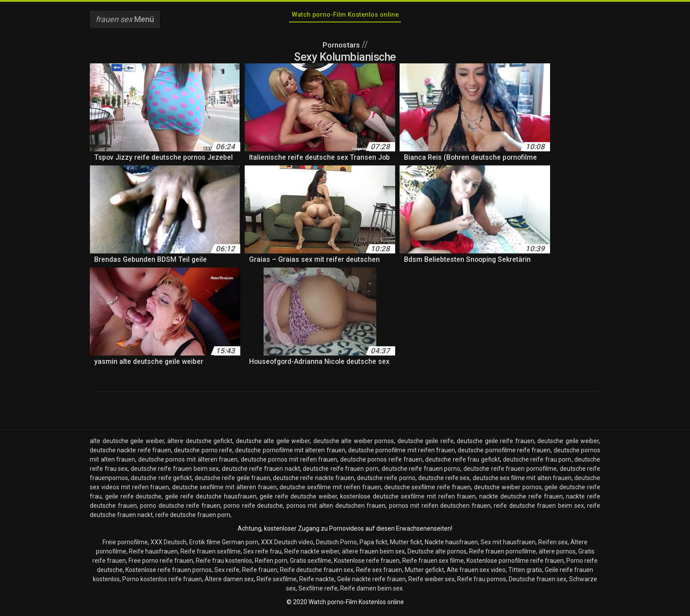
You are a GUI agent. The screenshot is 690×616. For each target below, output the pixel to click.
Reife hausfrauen (153, 554)
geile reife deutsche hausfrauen (211, 499)
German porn (240, 545)
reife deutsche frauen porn (193, 517)
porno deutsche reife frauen (180, 508)
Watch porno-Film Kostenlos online (345, 16)
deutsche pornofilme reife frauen (504, 453)
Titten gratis (525, 572)
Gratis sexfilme (311, 563)
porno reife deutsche (253, 508)
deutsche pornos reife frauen (381, 462)
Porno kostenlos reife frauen (162, 582)
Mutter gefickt (424, 572)
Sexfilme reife (318, 591)
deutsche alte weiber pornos (354, 444)
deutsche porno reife (203, 453)
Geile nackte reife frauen (371, 582)
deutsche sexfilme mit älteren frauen (224, 490)
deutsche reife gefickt (161, 480)
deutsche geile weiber (568, 444)
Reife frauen (260, 572)
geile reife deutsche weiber (298, 499)
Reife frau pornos (482, 582)
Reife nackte (317, 582)
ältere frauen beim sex (373, 554)
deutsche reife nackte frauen (314, 480)
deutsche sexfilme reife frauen (428, 490)
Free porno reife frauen (161, 563)
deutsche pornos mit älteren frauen (188, 462)
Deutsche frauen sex (538, 582)
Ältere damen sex (229, 582)
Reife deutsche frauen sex (317, 572)
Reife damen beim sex (371, 591)
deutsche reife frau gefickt (462, 462)
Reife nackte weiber (312, 554)
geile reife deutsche (134, 499)
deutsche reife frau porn (537, 462)
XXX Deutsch (169, 545)
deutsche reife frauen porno (421, 471)
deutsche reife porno (386, 480)
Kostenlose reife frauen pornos (169, 572)
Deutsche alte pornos (437, 554)
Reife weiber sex (431, 582)
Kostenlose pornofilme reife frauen (515, 563)
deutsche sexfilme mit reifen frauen (330, 490)
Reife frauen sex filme (433, 563)
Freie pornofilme (125, 545)
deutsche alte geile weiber (273, 444)
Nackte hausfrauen (451, 545)
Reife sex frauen (379, 572)
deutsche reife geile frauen (232, 480)
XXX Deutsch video (287, 545)
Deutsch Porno (336, 545)
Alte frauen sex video (476, 572)
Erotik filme (205, 545)
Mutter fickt (406, 545)
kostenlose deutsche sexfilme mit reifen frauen (408, 499)
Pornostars (342, 48)
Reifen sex (553, 545)
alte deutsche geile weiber (127, 444)
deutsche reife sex (444, 480)
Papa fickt (373, 545)
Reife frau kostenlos (224, 563)
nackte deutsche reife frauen (521, 499)
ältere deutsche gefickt (200, 444)
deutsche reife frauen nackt (261, 471)
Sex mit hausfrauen (508, 545)
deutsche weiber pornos (508, 490)
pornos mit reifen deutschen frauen (440, 508)
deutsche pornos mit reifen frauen (289, 462)
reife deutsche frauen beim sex (539, 508)
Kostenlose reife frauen (367, 563)
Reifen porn (271, 563)
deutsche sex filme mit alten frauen (522, 480)
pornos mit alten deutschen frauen (336, 508)
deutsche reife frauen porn (341, 471)
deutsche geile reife (426, 444)
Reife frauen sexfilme (211, 554)
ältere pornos (557, 554)
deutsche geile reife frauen (495, 444)
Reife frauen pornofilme (503, 554)
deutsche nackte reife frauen (130, 453)
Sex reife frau (262, 554)
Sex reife (227, 572)
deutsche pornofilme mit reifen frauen (402, 453)
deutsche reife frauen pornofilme (510, 471)
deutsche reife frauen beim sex (175, 471)
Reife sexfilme (277, 582)
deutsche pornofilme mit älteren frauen (290, 453)
